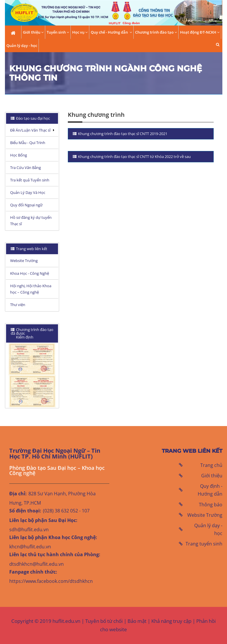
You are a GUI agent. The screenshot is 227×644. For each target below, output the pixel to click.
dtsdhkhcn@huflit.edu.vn (37, 564)
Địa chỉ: (18, 494)
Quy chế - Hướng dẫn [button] (111, 32)
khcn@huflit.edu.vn (30, 547)
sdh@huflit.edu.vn (29, 530)
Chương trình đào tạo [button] (156, 32)
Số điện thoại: (25, 511)
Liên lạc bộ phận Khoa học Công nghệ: (53, 537)
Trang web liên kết (31, 249)
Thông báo (211, 505)
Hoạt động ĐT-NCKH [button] (200, 32)
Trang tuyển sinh (204, 544)
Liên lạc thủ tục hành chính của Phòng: (55, 554)
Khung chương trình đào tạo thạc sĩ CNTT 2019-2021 (122, 134)
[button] (218, 44)
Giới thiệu (212, 476)
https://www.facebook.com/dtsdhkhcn (51, 581)
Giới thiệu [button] (33, 32)
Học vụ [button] (80, 32)
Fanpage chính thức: (33, 572)
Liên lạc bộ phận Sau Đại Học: (43, 520)
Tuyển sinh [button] (58, 32)
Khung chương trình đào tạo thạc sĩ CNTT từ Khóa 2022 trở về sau (134, 157)
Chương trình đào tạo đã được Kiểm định (32, 333)
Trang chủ (211, 465)
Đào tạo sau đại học (32, 118)
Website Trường (205, 515)
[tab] (32, 118)
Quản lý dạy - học (22, 46)
